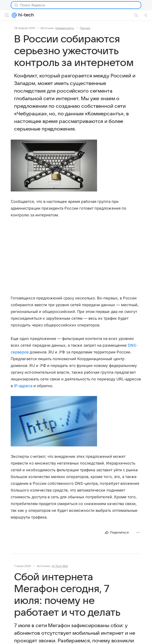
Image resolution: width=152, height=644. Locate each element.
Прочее (85, 28)
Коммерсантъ (65, 28)
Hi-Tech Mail (60, 566)
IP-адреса (23, 386)
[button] (54, 166)
